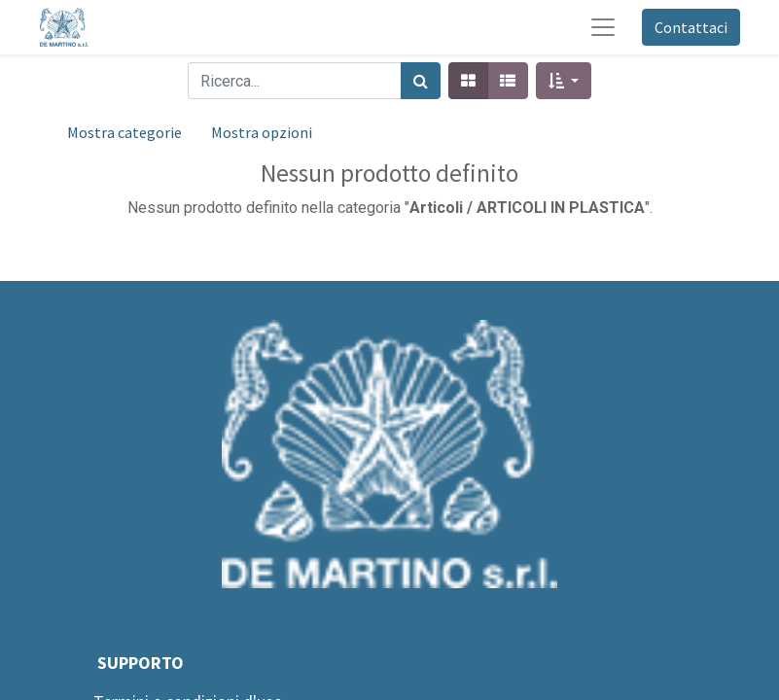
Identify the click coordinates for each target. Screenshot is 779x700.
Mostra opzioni (262, 132)
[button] (564, 81)
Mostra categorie (124, 132)
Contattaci (691, 27)
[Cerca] (421, 81)
